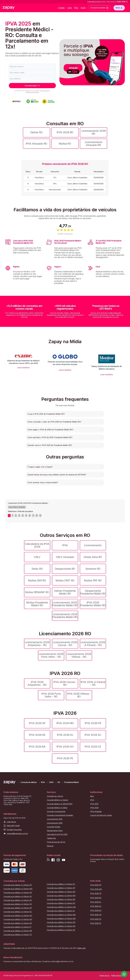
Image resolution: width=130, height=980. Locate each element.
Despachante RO (65, 569)
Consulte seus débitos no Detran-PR (18, 893)
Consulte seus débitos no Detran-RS (61, 892)
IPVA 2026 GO (65, 747)
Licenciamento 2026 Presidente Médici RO (65, 616)
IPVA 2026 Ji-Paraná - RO (93, 683)
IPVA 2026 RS (37, 735)
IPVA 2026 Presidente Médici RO (93, 604)
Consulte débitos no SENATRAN (60, 804)
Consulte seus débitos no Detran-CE (18, 904)
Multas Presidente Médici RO (37, 604)
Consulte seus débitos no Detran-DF (18, 885)
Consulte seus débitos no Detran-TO (18, 935)
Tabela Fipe (51, 838)
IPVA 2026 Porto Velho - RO (51, 695)
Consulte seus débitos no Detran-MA (61, 915)
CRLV (37, 557)
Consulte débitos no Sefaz (57, 808)
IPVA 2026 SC (93, 735)
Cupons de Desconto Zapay (101, 815)
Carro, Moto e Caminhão (17, 507)
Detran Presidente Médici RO (65, 592)
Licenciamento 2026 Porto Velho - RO (51, 655)
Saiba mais (81, 948)
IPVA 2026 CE (93, 747)
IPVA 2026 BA (37, 747)
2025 (51, 782)
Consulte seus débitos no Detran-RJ (61, 884)
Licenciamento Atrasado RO (94, 143)
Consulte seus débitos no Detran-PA (18, 923)
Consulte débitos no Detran (57, 800)
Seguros (50, 846)
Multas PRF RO (93, 580)
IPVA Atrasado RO (36, 144)
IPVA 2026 (94, 808)
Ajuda (83, 8)
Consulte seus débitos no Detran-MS (61, 919)
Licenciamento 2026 (55, 823)
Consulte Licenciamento (56, 812)
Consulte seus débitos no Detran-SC (18, 897)
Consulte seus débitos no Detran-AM (61, 907)
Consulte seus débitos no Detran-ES (61, 903)
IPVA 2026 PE (65, 758)
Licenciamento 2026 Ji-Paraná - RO (93, 644)
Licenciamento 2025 (55, 819)
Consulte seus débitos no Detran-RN (61, 896)
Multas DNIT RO (65, 580)
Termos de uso (45, 91)
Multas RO (65, 144)
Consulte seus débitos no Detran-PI (17, 927)
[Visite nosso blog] (48, 860)
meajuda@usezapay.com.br (17, 834)
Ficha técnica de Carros (56, 842)
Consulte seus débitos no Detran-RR (18, 931)
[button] (65, 414)
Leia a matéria (23, 368)
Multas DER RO (37, 580)
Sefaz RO (37, 569)
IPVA (65, 545)
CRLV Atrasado (65, 557)
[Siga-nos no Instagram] (58, 860)
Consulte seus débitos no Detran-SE (61, 930)
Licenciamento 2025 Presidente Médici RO (65, 604)
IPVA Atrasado (96, 812)
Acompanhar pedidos (99, 8)
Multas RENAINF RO (37, 592)
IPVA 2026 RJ (65, 735)
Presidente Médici (72, 782)
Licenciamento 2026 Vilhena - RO (79, 655)
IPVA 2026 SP (37, 723)
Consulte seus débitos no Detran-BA (61, 899)
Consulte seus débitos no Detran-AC (18, 912)
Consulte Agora (32, 86)
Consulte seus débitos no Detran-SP (61, 888)
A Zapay (61, 8)
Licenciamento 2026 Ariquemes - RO (37, 644)
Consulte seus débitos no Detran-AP (18, 908)
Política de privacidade (32, 92)
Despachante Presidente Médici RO (93, 592)
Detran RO (37, 132)
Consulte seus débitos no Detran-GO (18, 916)
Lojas (70, 8)
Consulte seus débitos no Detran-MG (18, 889)
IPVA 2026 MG (65, 723)
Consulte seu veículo (55, 796)
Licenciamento (93, 545)
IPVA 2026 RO (65, 132)
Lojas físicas (11, 822)
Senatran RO (93, 569)
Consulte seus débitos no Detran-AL (61, 911)
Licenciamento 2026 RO (94, 132)
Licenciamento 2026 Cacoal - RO (65, 644)
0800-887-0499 (13, 826)
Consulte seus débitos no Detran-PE (18, 900)
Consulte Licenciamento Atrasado (60, 815)
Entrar (119, 8)
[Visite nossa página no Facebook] (53, 860)
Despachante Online (55, 831)
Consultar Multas (53, 827)
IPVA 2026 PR (93, 723)
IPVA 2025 (94, 804)
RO (59, 782)
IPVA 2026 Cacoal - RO (65, 683)
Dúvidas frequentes (14, 830)
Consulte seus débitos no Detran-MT (18, 919)
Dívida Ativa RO (93, 557)
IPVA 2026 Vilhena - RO (79, 695)
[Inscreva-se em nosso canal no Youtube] (63, 860)
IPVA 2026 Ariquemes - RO (37, 683)
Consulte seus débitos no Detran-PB (61, 922)
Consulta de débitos (29, 782)
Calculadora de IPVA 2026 (37, 545)
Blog (76, 8)
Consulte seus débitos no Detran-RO (61, 926)
